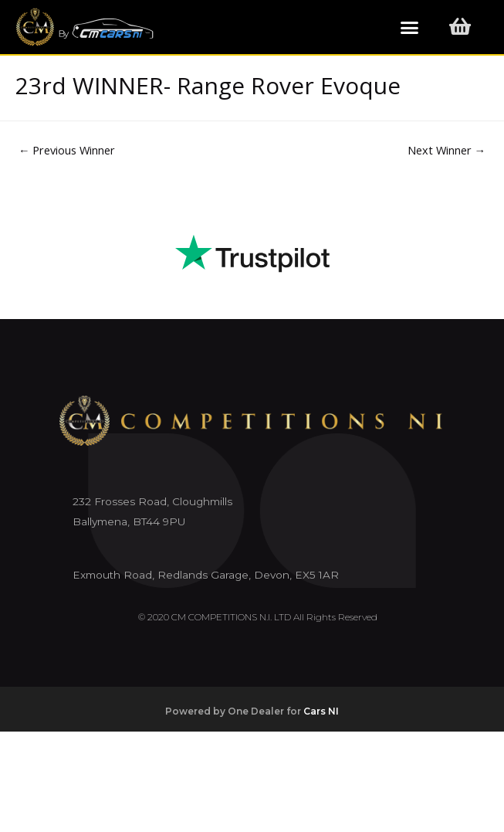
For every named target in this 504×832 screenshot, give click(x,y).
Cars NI (321, 711)
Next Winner (447, 150)
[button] (410, 27)
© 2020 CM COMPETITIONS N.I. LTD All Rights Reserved (258, 617)
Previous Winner (67, 150)
